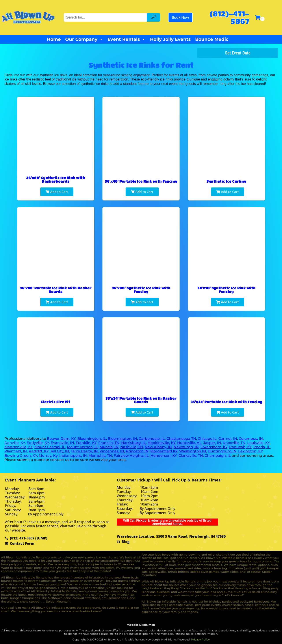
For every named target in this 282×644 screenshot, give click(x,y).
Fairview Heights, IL (131, 456)
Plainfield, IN (16, 451)
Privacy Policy (200, 639)
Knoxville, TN (234, 443)
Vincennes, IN (112, 451)
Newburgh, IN (186, 447)
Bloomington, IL (92, 439)
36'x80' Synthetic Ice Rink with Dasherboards (56, 179)
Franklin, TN (109, 443)
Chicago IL (207, 439)
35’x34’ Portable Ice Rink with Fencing (226, 402)
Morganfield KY (164, 451)
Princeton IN (137, 451)
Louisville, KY (258, 443)
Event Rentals (127, 39)
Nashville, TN (132, 447)
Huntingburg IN (222, 451)
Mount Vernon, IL (82, 447)
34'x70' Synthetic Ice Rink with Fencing (226, 290)
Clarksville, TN (191, 456)
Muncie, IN (109, 447)
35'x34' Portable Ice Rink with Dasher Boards (141, 400)
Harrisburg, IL (134, 443)
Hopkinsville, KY (161, 443)
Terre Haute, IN (84, 451)
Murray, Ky (48, 456)
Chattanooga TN (181, 439)
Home (54, 39)
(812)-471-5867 (229, 17)
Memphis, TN (100, 456)
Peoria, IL (262, 447)
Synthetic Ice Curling (226, 181)
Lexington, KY (250, 451)
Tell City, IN (60, 451)
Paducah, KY (240, 447)
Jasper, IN (212, 443)
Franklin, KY (86, 443)
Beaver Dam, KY (61, 439)
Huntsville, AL (189, 443)
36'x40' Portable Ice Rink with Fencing (141, 181)
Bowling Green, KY (21, 456)
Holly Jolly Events (170, 39)
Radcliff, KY (39, 451)
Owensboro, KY (214, 447)
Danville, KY (15, 443)
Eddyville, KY (38, 443)
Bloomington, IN (122, 439)
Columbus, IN (251, 439)
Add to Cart (57, 192)
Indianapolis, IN (73, 456)
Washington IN (193, 451)
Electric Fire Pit (56, 402)
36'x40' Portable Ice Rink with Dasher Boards (56, 290)
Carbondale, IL (152, 439)
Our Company (84, 39)
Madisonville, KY (19, 447)
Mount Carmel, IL (50, 447)
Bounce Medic (212, 39)
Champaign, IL (218, 456)
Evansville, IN (62, 443)
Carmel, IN (228, 439)
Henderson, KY (164, 456)
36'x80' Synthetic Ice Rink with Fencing (141, 290)
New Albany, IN (158, 447)
